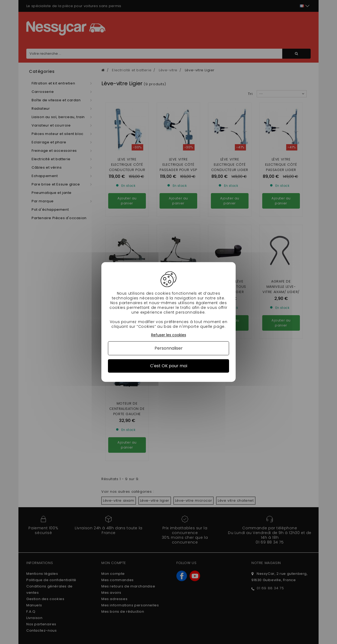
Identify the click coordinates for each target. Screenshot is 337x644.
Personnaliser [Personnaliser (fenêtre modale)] (169, 348)
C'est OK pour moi (169, 366)
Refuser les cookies (169, 335)
